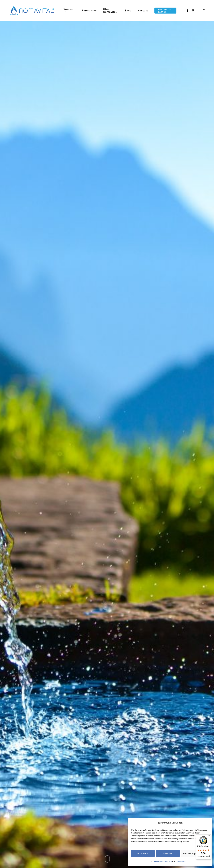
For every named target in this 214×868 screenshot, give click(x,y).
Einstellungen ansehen (195, 853)
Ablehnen (168, 853)
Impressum (181, 861)
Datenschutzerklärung (164, 861)
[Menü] (209, 836)
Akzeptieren (143, 853)
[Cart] (204, 11)
